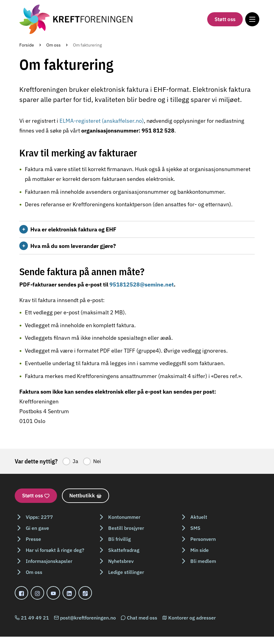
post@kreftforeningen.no (88, 618)
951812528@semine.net (142, 285)
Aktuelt (199, 517)
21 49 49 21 (35, 618)
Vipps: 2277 (39, 517)
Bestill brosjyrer (126, 528)
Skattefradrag (124, 550)
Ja (75, 461)
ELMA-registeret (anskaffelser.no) (102, 121)
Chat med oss (142, 618)
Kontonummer (124, 517)
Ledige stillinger (126, 572)
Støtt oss (225, 19)
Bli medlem (203, 561)
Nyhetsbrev (121, 561)
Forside (27, 45)
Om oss (53, 45)
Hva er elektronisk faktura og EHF (73, 229)
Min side (200, 550)
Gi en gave (37, 528)
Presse (33, 539)
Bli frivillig (120, 539)
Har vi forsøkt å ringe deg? (55, 550)
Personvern (203, 539)
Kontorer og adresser (192, 618)
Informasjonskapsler (49, 561)
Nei (97, 461)
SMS (195, 528)
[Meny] (252, 19)
